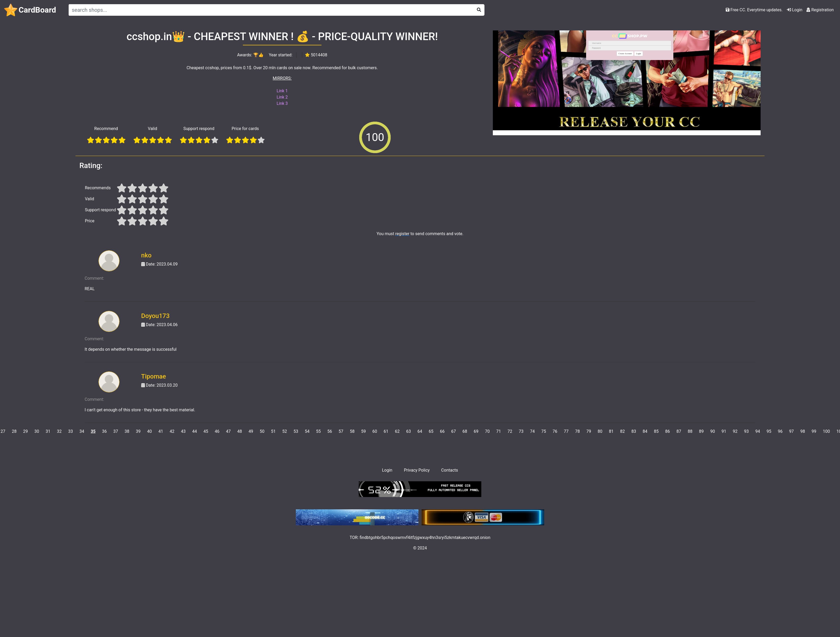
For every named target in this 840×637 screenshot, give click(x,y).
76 (555, 431)
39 (138, 431)
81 (611, 431)
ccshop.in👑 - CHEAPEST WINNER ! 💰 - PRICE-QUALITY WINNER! (282, 37)
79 (589, 431)
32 (59, 431)
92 (735, 431)
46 (217, 431)
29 (25, 431)
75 (544, 431)
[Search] (270, 10)
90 (713, 431)
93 (746, 431)
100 (827, 431)
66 (442, 431)
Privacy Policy (417, 470)
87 (679, 431)
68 (465, 431)
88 (690, 431)
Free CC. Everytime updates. (754, 10)
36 (105, 431)
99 (814, 431)
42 (172, 431)
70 (487, 431)
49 (251, 431)
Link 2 (282, 97)
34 (82, 431)
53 (296, 431)
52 (285, 431)
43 (183, 431)
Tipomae (154, 376)
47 (228, 431)
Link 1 (282, 91)
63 (408, 431)
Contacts (450, 470)
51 (273, 431)
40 (150, 431)
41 (161, 431)
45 (206, 431)
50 (262, 431)
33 (70, 431)
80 (600, 431)
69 (476, 431)
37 (116, 431)
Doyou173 (156, 316)
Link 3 (282, 103)
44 (194, 431)
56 (330, 431)
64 (420, 431)
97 (792, 431)
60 (375, 431)
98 (803, 431)
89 (701, 431)
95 (769, 431)
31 (48, 431)
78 (577, 431)
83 (634, 431)
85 (656, 431)
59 (363, 431)
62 (397, 431)
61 (386, 431)
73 (521, 431)
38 (127, 431)
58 (352, 431)
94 (758, 431)
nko (146, 255)
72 (510, 431)
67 (454, 431)
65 (431, 431)
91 (724, 431)
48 (239, 431)
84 (645, 431)
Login (795, 10)
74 (532, 431)
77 (566, 431)
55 (318, 431)
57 (341, 431)
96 (780, 431)
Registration (820, 10)
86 (668, 431)
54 (307, 431)
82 (623, 431)
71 (499, 431)
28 (14, 431)
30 (37, 431)
